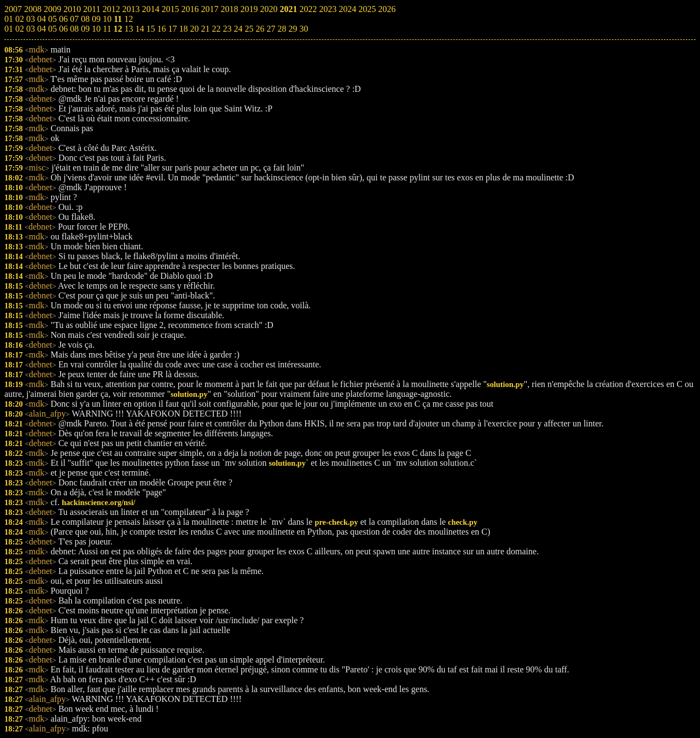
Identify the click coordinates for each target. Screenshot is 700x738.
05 (52, 29)
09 (85, 29)
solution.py (505, 384)
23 (227, 29)
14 (139, 29)
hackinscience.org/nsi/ (99, 502)
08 (74, 29)
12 (118, 29)
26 (260, 29)
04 (42, 29)
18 (183, 29)
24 (238, 29)
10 (96, 29)
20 (194, 29)
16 (161, 29)
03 (31, 29)
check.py (463, 522)
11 (107, 29)
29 (293, 29)
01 (9, 29)
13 (129, 29)
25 (249, 29)
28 (282, 29)
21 (205, 29)
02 (20, 29)
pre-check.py (336, 522)
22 (216, 29)
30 (304, 29)
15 (150, 29)
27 (271, 29)
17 (172, 29)
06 (63, 29)
